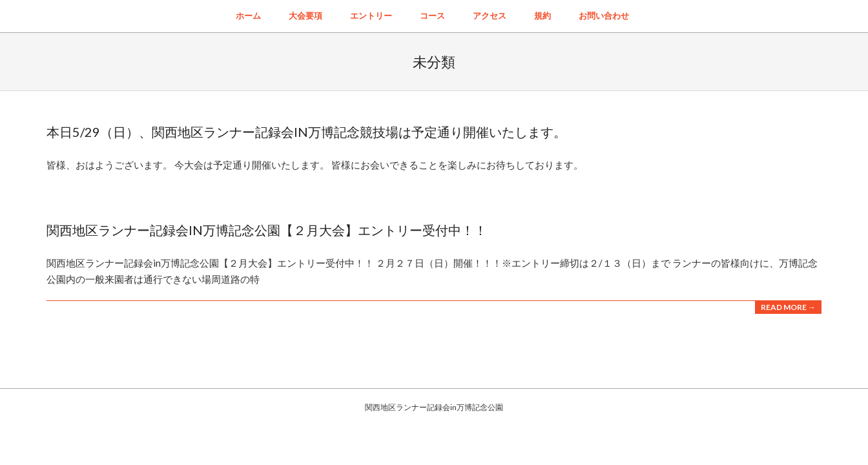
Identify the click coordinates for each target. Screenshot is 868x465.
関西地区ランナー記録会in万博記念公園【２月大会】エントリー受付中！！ (267, 230)
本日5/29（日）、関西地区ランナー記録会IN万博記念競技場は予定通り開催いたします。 (306, 132)
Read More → (788, 307)
